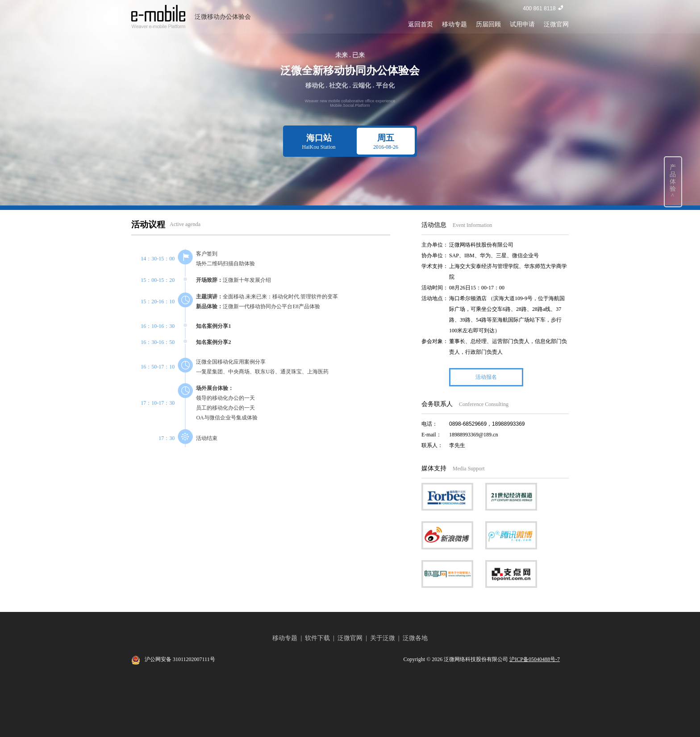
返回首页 (421, 24)
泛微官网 (556, 24)
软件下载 (317, 638)
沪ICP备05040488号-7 (535, 659)
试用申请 (522, 24)
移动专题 (454, 24)
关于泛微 (383, 638)
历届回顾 (488, 24)
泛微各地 (415, 638)
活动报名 (486, 377)
